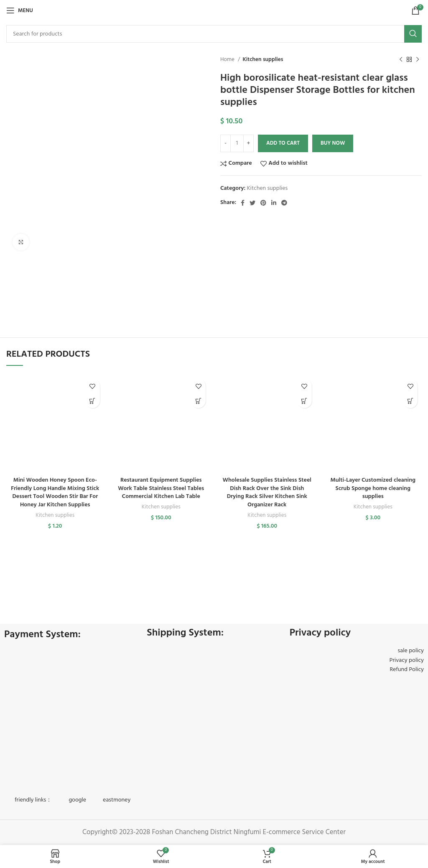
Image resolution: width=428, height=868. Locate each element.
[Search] (214, 34)
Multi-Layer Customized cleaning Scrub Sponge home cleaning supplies (373, 488)
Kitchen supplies (263, 60)
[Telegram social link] (284, 203)
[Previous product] (401, 60)
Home (228, 60)
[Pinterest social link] (263, 203)
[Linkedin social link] (274, 203)
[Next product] (418, 60)
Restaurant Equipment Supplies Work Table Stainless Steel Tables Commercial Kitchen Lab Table (161, 488)
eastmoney (117, 800)
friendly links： (33, 800)
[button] (93, 401)
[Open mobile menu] (20, 10)
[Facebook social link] (243, 203)
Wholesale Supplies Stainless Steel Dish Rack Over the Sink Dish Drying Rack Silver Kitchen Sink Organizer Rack (267, 493)
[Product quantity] (237, 143)
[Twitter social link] (252, 203)
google (77, 800)
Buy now (333, 143)
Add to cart (283, 143)
